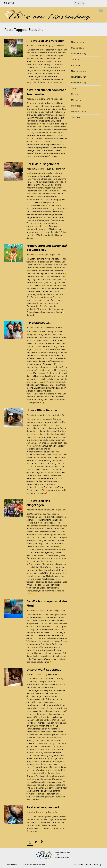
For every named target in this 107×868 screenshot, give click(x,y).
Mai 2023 (75, 94)
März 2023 (76, 100)
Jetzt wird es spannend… (44, 807)
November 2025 (79, 42)
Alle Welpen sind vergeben (45, 41)
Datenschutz (26, 865)
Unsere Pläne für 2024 (42, 410)
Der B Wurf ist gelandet (43, 164)
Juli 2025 (75, 60)
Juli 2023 (75, 88)
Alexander (58, 328)
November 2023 (79, 77)
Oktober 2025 (77, 48)
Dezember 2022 (78, 112)
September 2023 (79, 83)
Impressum (12, 865)
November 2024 (79, 71)
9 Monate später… (39, 323)
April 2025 (76, 65)
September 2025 (79, 54)
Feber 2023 (76, 106)
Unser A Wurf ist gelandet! (45, 670)
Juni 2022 (76, 117)
